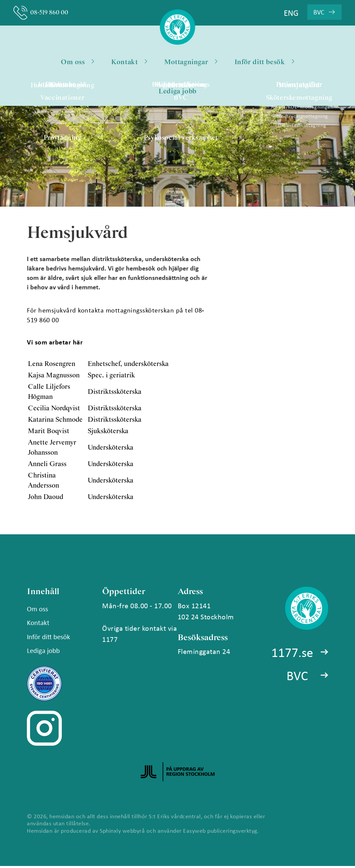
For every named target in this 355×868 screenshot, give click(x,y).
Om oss (77, 63)
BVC (297, 679)
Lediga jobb (177, 93)
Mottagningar (191, 63)
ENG (291, 13)
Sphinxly (110, 833)
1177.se (292, 655)
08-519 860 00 (43, 13)
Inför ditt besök (264, 63)
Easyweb (194, 833)
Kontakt (129, 63)
